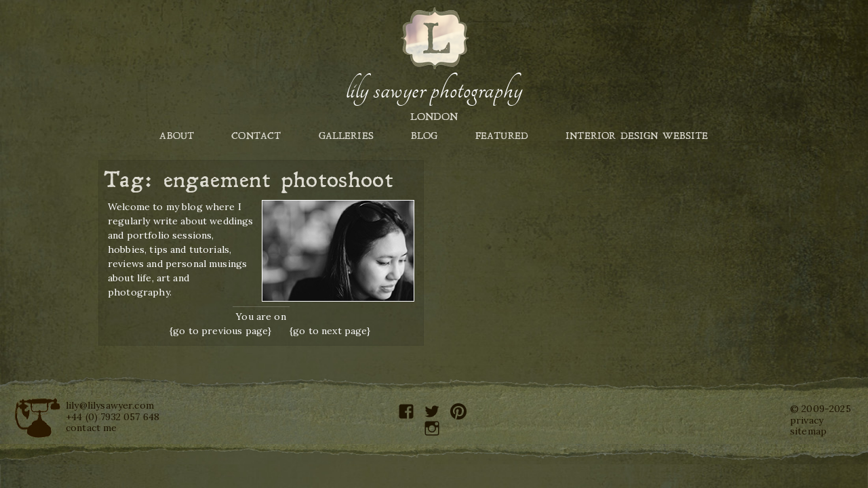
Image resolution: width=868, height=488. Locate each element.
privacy (807, 420)
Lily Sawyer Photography (434, 90)
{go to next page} (330, 331)
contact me (92, 428)
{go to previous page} (220, 331)
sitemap (808, 431)
